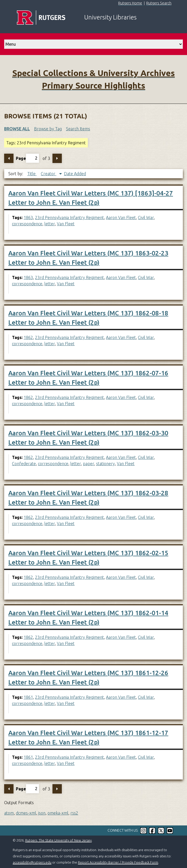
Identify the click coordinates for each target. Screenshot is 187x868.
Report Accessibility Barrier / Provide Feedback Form (118, 862)
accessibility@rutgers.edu (32, 862)
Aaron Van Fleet (121, 218)
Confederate (24, 464)
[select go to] (94, 44)
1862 (28, 337)
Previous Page (9, 158)
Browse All (17, 129)
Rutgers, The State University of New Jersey (58, 840)
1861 (28, 697)
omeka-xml (58, 813)
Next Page (57, 158)
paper (88, 464)
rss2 (74, 813)
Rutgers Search (159, 3)
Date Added (75, 174)
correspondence (27, 224)
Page (27, 158)
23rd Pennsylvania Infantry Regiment (69, 218)
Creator (49, 174)
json (42, 813)
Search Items (78, 129)
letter (50, 224)
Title (32, 174)
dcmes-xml (26, 813)
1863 (28, 218)
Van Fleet (66, 224)
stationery (105, 464)
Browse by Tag (48, 129)
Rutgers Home (130, 3)
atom (9, 813)
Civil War (146, 218)
